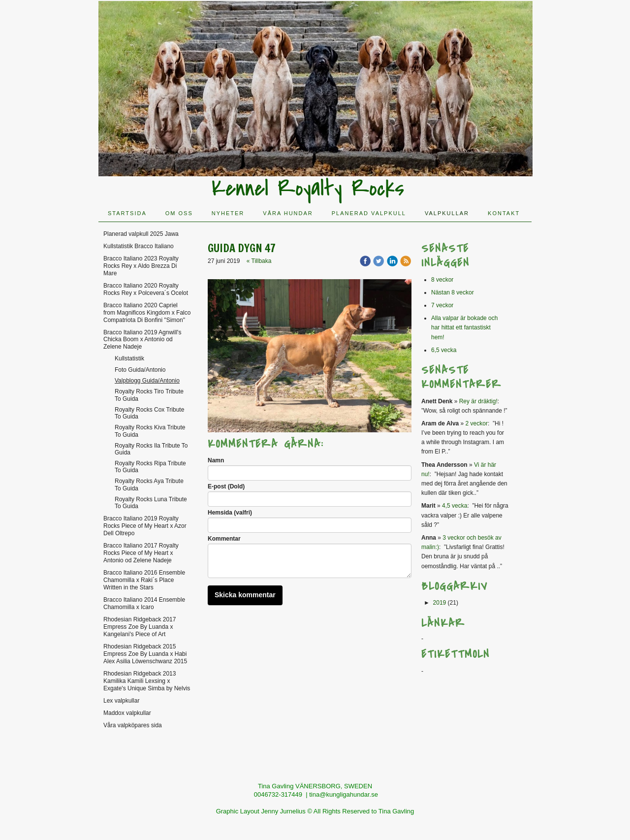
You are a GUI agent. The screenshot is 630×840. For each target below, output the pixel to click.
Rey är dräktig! (478, 401)
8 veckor (442, 280)
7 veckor (442, 305)
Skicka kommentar (245, 595)
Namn (216, 460)
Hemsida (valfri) (230, 513)
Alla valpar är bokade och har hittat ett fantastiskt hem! (464, 327)
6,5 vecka (444, 350)
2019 (440, 603)
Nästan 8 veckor (453, 292)
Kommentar (224, 539)
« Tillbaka (259, 261)
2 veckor (477, 423)
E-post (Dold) (226, 486)
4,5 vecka (455, 506)
